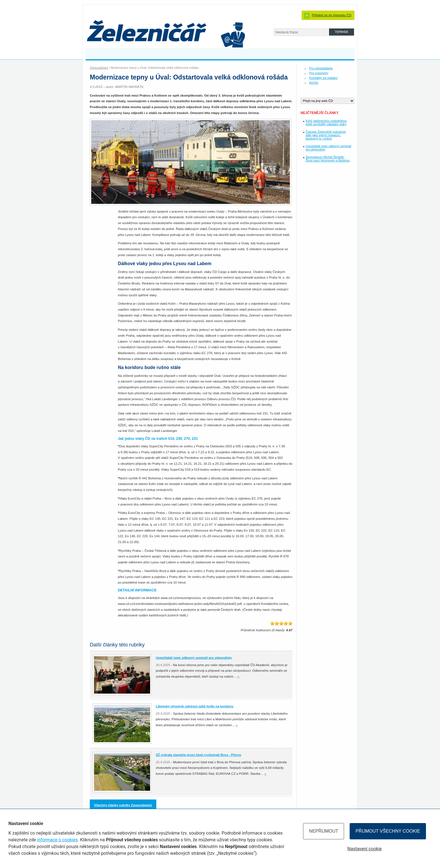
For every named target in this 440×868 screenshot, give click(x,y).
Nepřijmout (324, 831)
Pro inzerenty (319, 73)
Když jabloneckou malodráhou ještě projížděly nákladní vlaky (326, 122)
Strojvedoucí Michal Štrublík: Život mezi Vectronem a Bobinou (328, 159)
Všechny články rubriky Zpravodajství (123, 805)
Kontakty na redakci (323, 78)
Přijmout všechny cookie (388, 831)
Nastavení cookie (365, 849)
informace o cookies (57, 840)
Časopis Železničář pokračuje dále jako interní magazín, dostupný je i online (326, 135)
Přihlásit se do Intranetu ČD (332, 15)
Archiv (314, 83)
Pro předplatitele (321, 68)
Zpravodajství (99, 68)
